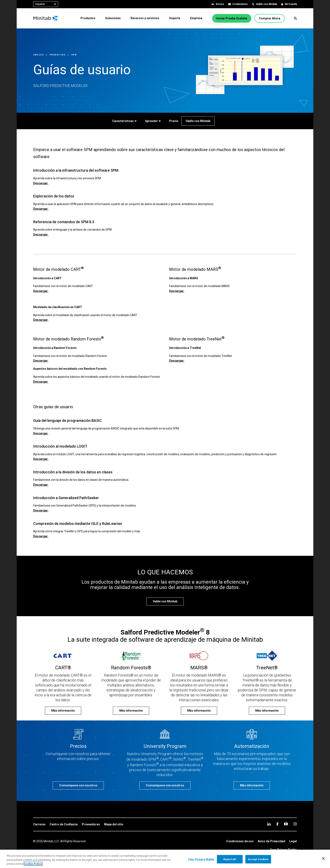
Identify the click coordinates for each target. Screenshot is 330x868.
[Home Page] (46, 18)
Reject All (230, 859)
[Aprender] (153, 121)
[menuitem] (88, 18)
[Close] (323, 859)
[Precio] (174, 121)
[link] (39, 825)
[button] (295, 18)
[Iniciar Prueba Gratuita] (232, 18)
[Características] (125, 121)
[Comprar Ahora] (270, 18)
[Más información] (63, 711)
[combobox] (46, 4)
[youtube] (286, 824)
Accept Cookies (258, 859)
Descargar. (41, 183)
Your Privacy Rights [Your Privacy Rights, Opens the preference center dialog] (201, 859)
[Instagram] (295, 824)
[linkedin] (269, 824)
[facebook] (277, 824)
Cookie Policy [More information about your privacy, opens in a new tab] (33, 864)
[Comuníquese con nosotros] (78, 785)
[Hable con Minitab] (198, 121)
